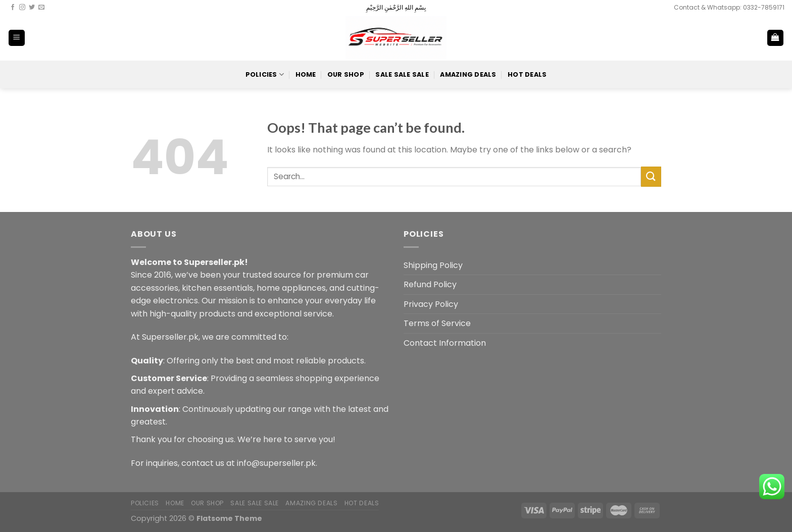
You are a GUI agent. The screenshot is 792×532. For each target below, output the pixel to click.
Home (306, 74)
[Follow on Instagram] (22, 8)
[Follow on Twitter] (32, 8)
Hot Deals (527, 74)
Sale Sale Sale (402, 74)
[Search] (742, 38)
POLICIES (265, 74)
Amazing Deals (468, 74)
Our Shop (346, 74)
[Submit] (651, 176)
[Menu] (17, 38)
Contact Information (445, 343)
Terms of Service (437, 323)
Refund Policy (430, 284)
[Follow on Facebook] (13, 8)
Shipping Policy (433, 265)
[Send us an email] (41, 8)
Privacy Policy (431, 304)
